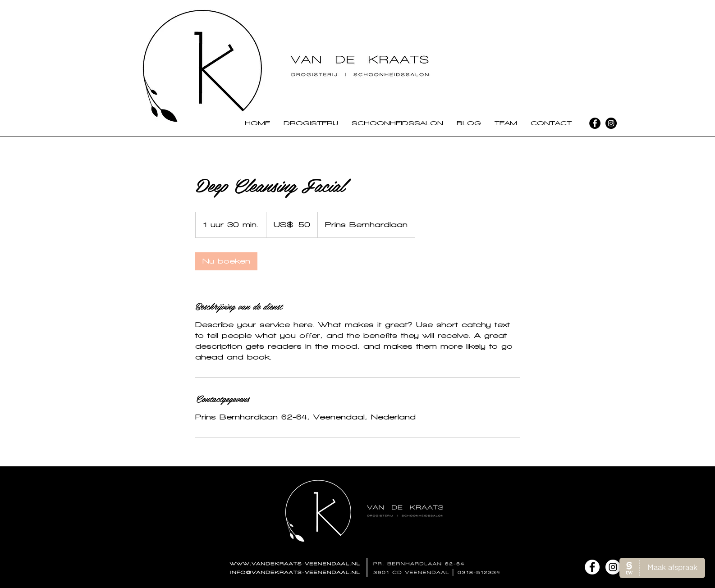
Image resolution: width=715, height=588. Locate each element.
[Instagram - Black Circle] (611, 123)
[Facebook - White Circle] (592, 567)
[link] (226, 261)
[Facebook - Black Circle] (595, 123)
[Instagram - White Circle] (613, 567)
